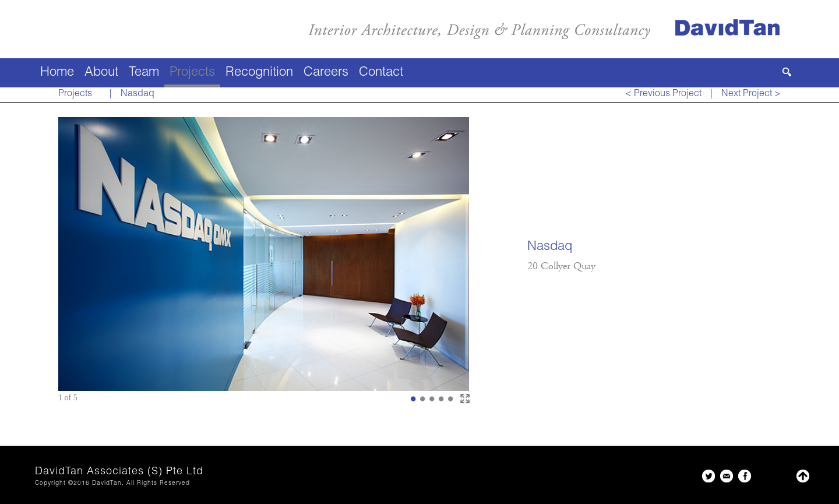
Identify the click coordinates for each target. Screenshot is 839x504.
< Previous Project (663, 94)
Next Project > (751, 94)
